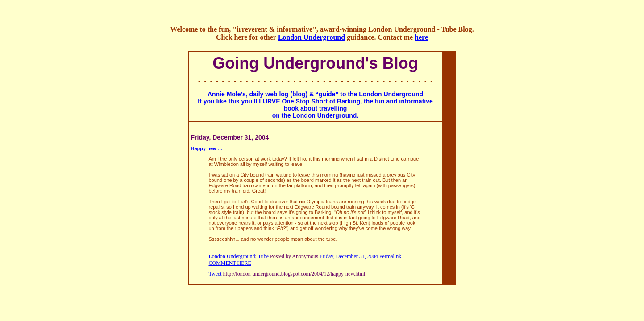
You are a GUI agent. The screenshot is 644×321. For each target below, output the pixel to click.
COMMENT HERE (230, 263)
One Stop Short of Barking (321, 101)
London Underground (312, 37)
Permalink (390, 256)
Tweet (215, 274)
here (421, 37)
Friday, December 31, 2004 (349, 256)
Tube (263, 256)
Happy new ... (207, 148)
